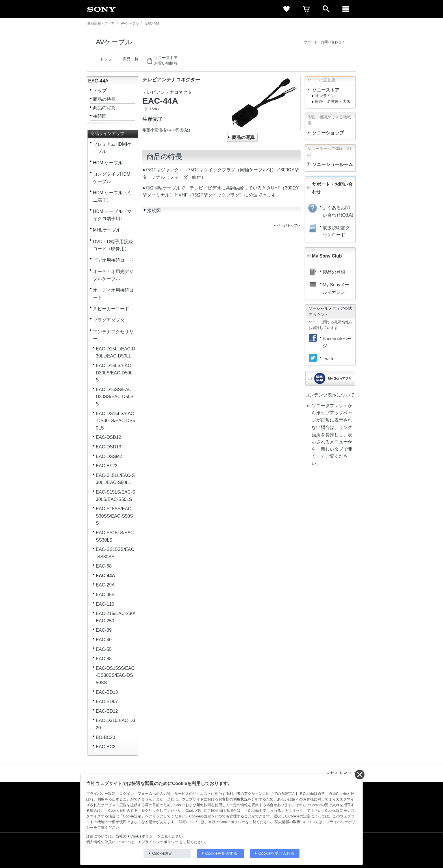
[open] (326, 9)
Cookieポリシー (143, 836)
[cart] (306, 9)
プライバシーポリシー (160, 842)
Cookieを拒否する (221, 853)
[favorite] (286, 9)
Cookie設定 (162, 853)
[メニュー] (346, 9)
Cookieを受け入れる (277, 853)
